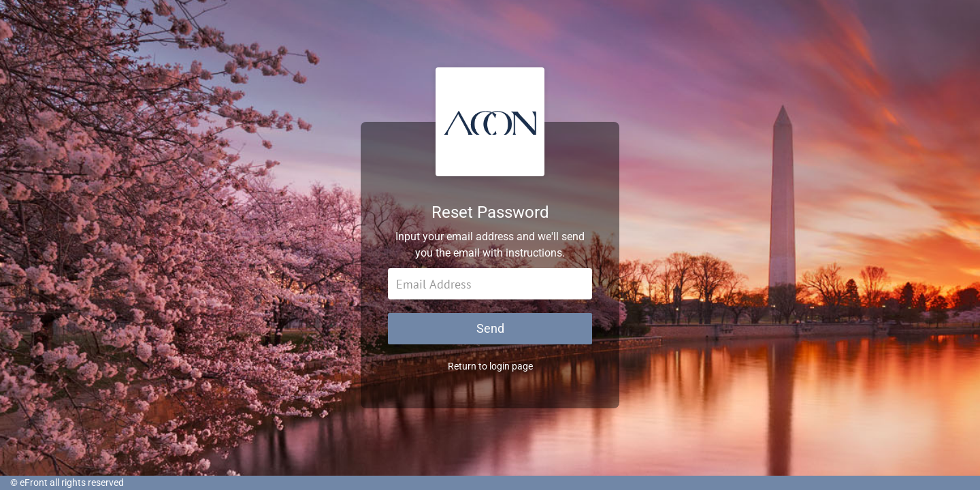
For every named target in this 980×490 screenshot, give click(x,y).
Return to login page (490, 366)
